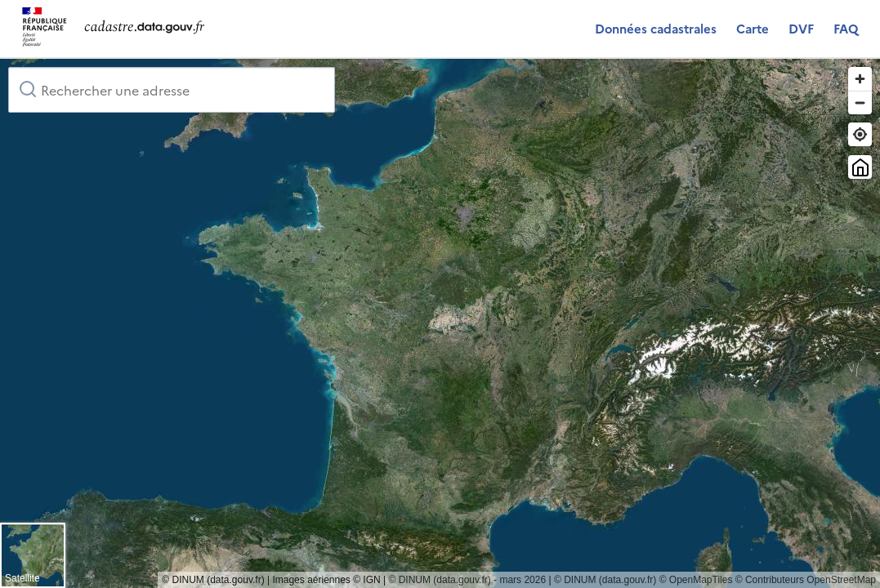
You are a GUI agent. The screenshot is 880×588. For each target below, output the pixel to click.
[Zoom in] (860, 79)
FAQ (846, 28)
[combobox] (172, 90)
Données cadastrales (656, 28)
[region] (440, 323)
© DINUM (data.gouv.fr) (605, 580)
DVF (801, 28)
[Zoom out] (860, 102)
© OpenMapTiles (696, 580)
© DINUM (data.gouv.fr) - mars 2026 (467, 580)
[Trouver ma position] (860, 134)
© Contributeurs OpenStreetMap (806, 580)
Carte (753, 28)
